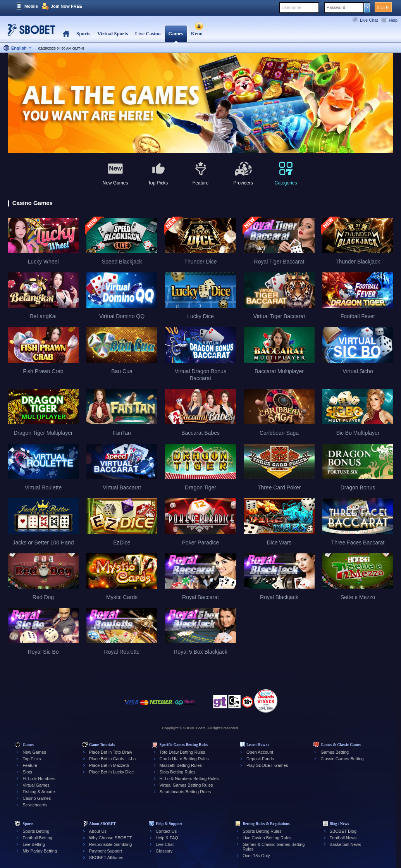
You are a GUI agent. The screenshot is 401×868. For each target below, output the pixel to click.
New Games (34, 752)
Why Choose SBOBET (111, 838)
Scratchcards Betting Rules (185, 792)
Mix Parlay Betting (40, 851)
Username (292, 7)
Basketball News (345, 844)
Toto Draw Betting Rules (182, 752)
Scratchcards (35, 805)
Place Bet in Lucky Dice (112, 772)
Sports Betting (36, 831)
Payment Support (106, 851)
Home (66, 34)
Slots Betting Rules (178, 772)
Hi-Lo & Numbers (39, 778)
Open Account (260, 752)
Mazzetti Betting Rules (181, 765)
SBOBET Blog (343, 831)
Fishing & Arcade (39, 792)
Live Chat (369, 20)
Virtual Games (36, 785)
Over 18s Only (256, 856)
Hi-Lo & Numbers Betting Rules (189, 778)
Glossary (164, 851)
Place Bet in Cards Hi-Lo (112, 759)
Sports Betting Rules (262, 831)
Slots (27, 772)
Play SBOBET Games (267, 765)
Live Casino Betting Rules (267, 838)
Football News (343, 838)
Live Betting (34, 844)
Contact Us (166, 831)
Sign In (383, 7)
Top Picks (32, 759)
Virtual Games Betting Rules (186, 785)
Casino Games (37, 798)
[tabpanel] (200, 103)
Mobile (31, 6)
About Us (98, 831)
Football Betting (37, 838)
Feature (30, 765)
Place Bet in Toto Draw (111, 752)
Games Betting (335, 752)
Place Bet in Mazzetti (109, 765)
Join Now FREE (66, 6)
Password (336, 7)
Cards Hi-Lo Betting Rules (184, 759)
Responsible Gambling (111, 844)
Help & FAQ (167, 838)
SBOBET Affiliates (106, 858)
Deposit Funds (260, 759)
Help (393, 20)
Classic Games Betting (342, 759)
